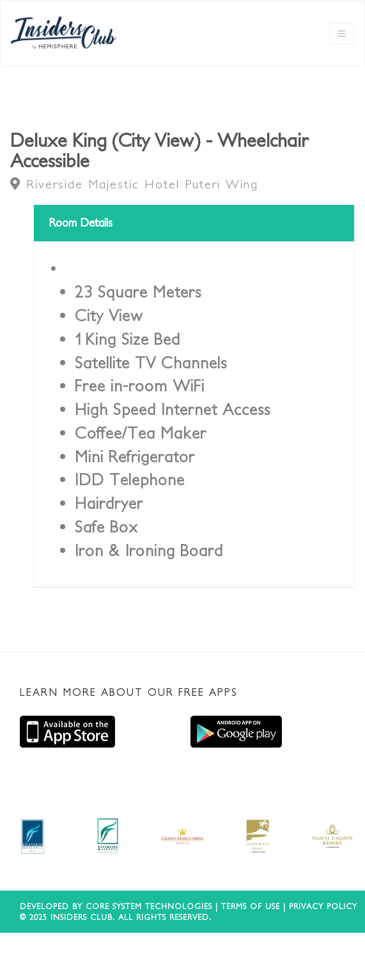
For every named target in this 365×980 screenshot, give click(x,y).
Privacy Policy (323, 906)
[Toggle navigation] (342, 34)
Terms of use (251, 906)
